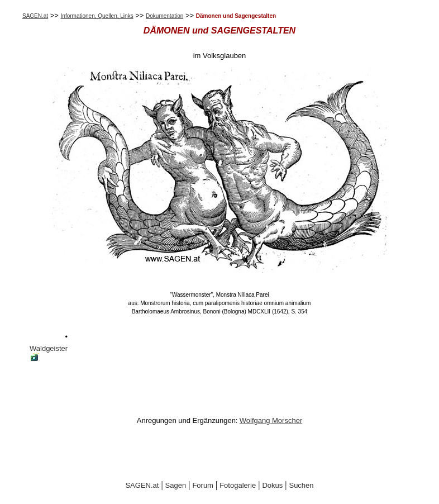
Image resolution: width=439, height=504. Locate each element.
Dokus (272, 485)
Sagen (176, 485)
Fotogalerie (238, 485)
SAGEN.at (35, 16)
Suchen (301, 485)
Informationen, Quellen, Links (97, 16)
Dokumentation (164, 16)
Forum (203, 485)
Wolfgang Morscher (271, 420)
